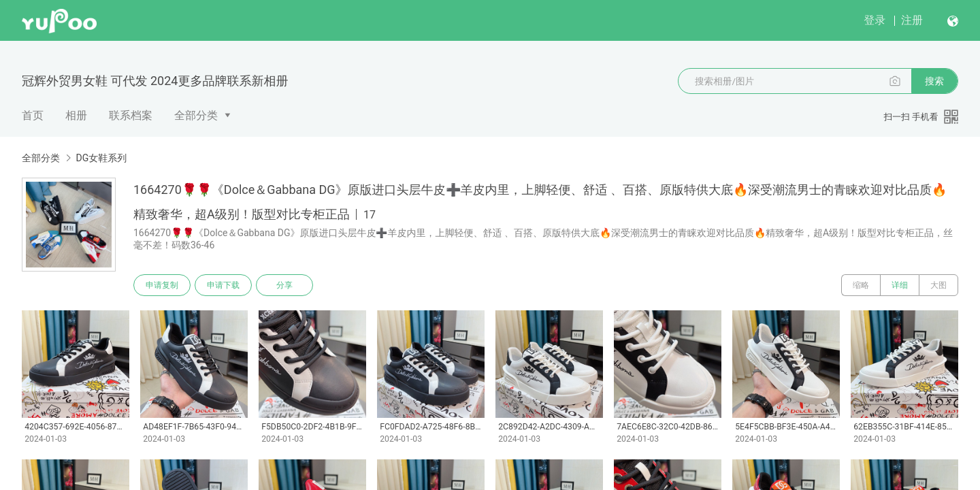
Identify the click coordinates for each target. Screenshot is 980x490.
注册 (912, 20)
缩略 (861, 285)
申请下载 (223, 285)
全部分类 (196, 115)
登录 (875, 20)
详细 (900, 285)
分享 (284, 285)
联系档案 (131, 115)
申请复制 (162, 285)
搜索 (934, 81)
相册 (76, 115)
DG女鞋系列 (101, 158)
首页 (33, 115)
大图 (938, 285)
